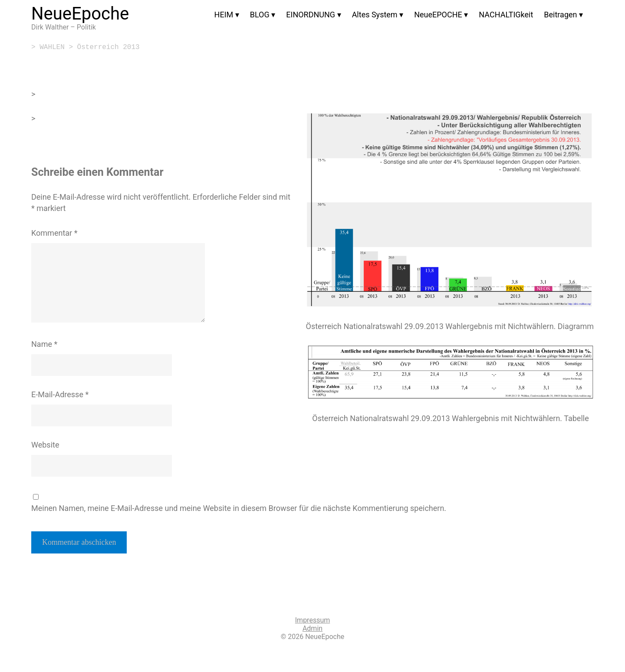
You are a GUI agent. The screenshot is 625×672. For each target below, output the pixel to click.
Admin (312, 628)
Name (44, 344)
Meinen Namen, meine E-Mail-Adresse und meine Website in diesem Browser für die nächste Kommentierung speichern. (239, 508)
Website (45, 445)
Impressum (313, 620)
